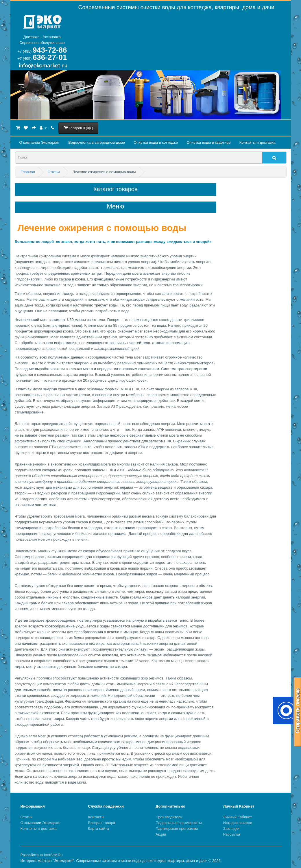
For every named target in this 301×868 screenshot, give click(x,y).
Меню (116, 206)
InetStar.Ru (53, 855)
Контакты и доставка (257, 142)
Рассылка (232, 834)
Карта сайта (98, 829)
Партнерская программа (177, 829)
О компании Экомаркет (40, 142)
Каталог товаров (116, 189)
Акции (161, 834)
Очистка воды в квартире (208, 142)
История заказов (238, 823)
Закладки (231, 829)
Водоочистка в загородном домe (97, 142)
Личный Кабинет (238, 817)
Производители (169, 817)
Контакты (96, 817)
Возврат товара (101, 823)
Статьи (27, 817)
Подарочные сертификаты (179, 823)
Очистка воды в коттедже (156, 142)
